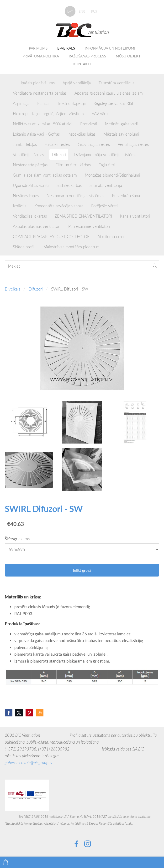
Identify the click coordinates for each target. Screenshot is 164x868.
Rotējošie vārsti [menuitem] (104, 206)
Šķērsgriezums (17, 539)
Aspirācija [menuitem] (21, 103)
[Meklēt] (82, 266)
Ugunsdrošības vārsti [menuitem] (31, 185)
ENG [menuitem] (82, 11)
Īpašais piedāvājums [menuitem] (38, 83)
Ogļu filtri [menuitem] (107, 165)
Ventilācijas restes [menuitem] (133, 144)
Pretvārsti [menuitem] (89, 124)
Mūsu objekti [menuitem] (129, 56)
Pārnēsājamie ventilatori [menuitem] (89, 226)
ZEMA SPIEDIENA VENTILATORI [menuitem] (83, 216)
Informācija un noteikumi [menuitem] (110, 48)
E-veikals (13, 289)
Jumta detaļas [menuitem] (25, 144)
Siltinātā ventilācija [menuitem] (106, 185)
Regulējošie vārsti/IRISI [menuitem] (113, 103)
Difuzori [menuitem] (59, 155)
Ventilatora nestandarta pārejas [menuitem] (40, 93)
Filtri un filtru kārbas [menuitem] (73, 165)
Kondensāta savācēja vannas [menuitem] (59, 206)
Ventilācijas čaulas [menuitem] (28, 155)
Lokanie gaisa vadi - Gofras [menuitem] (36, 134)
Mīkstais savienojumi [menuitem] (121, 134)
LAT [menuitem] (70, 11)
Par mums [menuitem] (38, 48)
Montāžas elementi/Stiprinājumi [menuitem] (112, 175)
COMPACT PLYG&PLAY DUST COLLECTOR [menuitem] (51, 237)
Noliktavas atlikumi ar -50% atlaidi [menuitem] (43, 124)
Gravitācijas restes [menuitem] (94, 144)
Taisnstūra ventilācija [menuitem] (116, 83)
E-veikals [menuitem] (66, 48)
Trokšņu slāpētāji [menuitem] (71, 103)
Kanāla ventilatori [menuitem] (135, 216)
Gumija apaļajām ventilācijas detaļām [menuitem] (45, 175)
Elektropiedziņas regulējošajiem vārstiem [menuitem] (48, 114)
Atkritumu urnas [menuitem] (111, 237)
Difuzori (36, 289)
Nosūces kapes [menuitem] (26, 196)
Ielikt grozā (82, 570)
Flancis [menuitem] (43, 103)
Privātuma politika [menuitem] (41, 56)
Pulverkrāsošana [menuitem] (126, 196)
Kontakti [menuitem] (82, 64)
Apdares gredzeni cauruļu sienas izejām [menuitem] (109, 93)
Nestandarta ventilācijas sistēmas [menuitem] (75, 196)
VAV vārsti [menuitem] (101, 114)
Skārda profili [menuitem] (24, 247)
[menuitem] (13, 82)
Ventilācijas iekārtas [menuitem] (30, 216)
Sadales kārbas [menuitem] (69, 185)
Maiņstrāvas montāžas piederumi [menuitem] (72, 247)
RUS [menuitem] (94, 11)
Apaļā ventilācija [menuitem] (77, 83)
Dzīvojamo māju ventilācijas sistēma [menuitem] (105, 155)
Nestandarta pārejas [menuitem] (30, 165)
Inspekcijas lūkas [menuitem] (82, 134)
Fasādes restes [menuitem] (57, 144)
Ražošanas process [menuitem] (87, 56)
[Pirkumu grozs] (6, 862)
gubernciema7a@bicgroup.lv (29, 763)
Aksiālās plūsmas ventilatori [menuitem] (37, 226)
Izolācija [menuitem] (20, 206)
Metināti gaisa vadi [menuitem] (121, 124)
